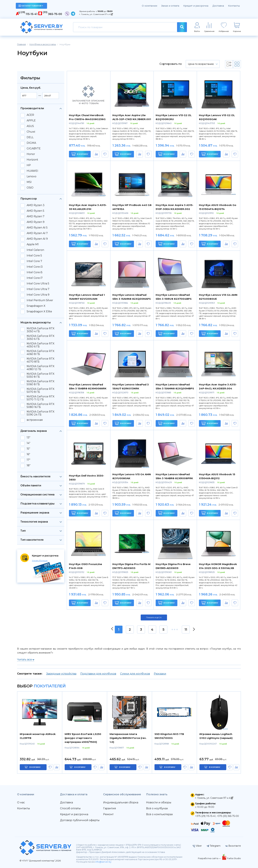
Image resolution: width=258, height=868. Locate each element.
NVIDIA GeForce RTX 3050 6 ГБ (41, 338)
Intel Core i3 (35, 267)
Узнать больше (40, 560)
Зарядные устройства (61, 674)
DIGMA (31, 143)
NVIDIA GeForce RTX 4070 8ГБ (41, 360)
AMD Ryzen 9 (36, 222)
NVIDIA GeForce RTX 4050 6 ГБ (41, 345)
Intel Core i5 (35, 272)
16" (28, 454)
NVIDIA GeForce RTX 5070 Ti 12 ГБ (41, 398)
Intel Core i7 (35, 278)
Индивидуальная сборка (121, 802)
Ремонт (108, 814)
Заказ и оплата (170, 6)
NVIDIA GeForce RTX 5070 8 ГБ (41, 390)
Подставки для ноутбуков (98, 674)
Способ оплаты (70, 808)
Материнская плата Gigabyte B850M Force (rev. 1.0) (128, 738)
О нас (21, 802)
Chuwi (31, 132)
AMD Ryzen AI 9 (37, 239)
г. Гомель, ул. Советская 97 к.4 (96, 14)
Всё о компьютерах (159, 814)
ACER (30, 115)
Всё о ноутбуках (157, 808)
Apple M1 (33, 244)
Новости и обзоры (159, 802)
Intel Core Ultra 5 (38, 284)
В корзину (80, 154)
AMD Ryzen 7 (36, 216)
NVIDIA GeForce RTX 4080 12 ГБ (41, 368)
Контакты (234, 6)
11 (186, 629)
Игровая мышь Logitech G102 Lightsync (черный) (216, 736)
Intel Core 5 (34, 256)
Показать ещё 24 (154, 617)
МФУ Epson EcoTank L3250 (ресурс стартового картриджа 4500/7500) (83, 738)
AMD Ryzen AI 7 (37, 233)
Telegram (213, 846)
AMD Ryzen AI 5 (37, 228)
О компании (149, 6)
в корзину (35, 767)
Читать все (26, 660)
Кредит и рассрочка (196, 6)
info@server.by (103, 862)
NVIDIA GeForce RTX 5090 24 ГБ (41, 413)
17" (28, 460)
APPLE (31, 121)
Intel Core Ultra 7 (38, 289)
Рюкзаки (160, 674)
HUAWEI (32, 171)
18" (29, 465)
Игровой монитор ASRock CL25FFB (38, 736)
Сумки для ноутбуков (135, 674)
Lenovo (32, 176)
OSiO (30, 188)
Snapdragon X (36, 306)
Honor (31, 154)
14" (28, 443)
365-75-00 (55, 14)
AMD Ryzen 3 (36, 205)
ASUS (30, 126)
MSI (29, 182)
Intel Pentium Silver (40, 300)
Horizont (32, 160)
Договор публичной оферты (80, 820)
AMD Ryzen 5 (35, 211)
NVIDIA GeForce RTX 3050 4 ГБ (41, 330)
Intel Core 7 (34, 261)
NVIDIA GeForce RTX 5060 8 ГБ (41, 383)
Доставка (218, 6)
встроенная (35, 420)
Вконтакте (233, 846)
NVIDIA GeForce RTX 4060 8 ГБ (41, 353)
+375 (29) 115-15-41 (205, 816)
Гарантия (110, 808)
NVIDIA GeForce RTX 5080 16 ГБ (41, 406)
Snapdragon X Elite (39, 312)
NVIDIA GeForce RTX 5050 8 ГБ (41, 375)
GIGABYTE (34, 149)
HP (29, 165)
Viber (197, 846)
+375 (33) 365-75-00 (228, 816)
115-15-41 (32, 14)
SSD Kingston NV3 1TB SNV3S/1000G (169, 736)
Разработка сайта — (210, 858)
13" (28, 438)
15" (28, 449)
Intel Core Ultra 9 (38, 295)
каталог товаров (31, 6)
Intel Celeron (35, 250)
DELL (30, 137)
